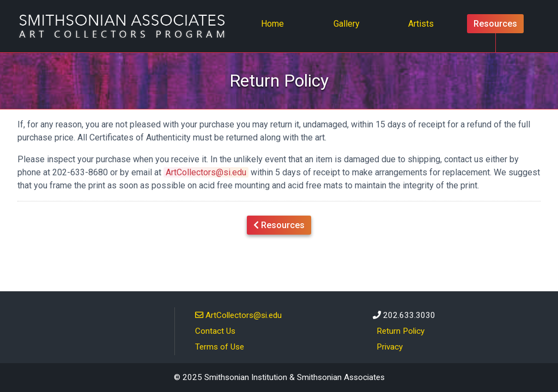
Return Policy (401, 331)
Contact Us (215, 331)
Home (276, 23)
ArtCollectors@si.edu (206, 172)
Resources (495, 24)
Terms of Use (220, 347)
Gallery (347, 24)
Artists (421, 24)
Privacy (390, 347)
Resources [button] (279, 224)
